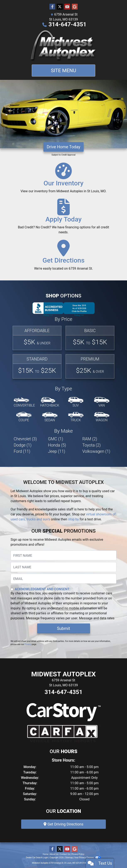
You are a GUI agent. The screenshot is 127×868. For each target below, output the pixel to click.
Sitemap (69, 858)
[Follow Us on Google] (75, 7)
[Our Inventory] (64, 180)
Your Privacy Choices (88, 858)
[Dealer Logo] (64, 46)
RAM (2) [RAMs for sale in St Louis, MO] (90, 439)
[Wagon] (102, 417)
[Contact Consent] (12, 589)
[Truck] (76, 417)
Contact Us (65, 854)
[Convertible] (24, 402)
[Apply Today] (64, 218)
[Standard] (37, 366)
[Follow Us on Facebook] (52, 7)
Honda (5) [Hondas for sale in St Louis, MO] (57, 445)
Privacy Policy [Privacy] (78, 854)
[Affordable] (37, 338)
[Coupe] (24, 417)
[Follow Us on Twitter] (60, 7)
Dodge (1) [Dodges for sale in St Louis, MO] (23, 445)
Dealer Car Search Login (37, 858)
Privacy (28, 644)
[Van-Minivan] (102, 402)
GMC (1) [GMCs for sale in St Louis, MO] (56, 439)
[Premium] (90, 366)
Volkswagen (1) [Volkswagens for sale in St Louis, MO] (96, 451)
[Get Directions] (63, 257)
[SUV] (76, 402)
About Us (54, 854)
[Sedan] (50, 417)
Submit (63, 628)
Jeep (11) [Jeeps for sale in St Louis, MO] (57, 451)
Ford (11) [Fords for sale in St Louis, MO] (22, 451)
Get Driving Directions (63, 824)
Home (46, 854)
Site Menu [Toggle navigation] (64, 71)
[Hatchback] (50, 402)
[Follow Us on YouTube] (67, 7)
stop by (73, 519)
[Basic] (90, 338)
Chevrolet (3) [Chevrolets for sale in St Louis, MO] (25, 439)
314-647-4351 (68, 24)
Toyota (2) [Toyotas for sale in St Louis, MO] (92, 445)
